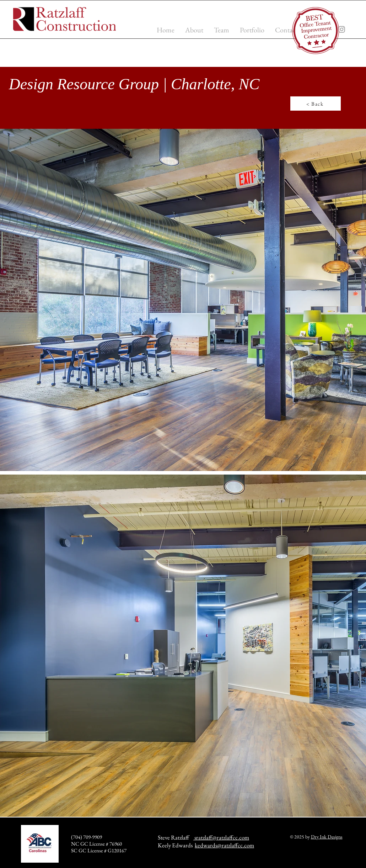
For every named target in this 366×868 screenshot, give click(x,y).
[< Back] (316, 104)
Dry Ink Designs (327, 837)
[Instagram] (342, 29)
